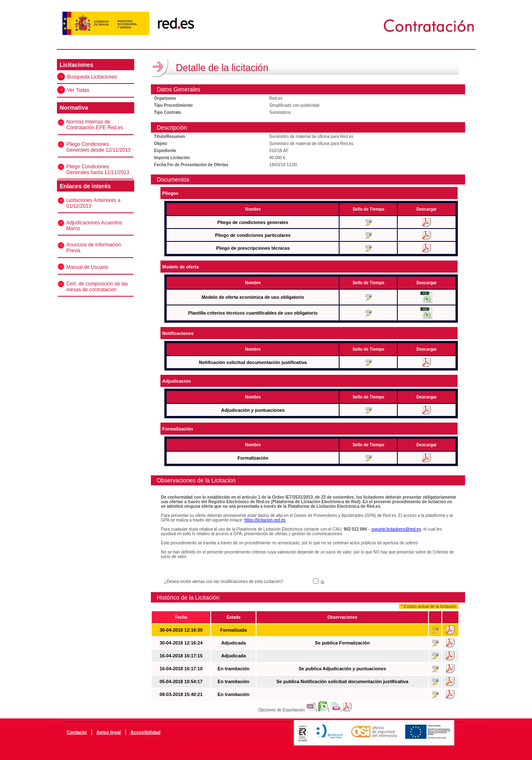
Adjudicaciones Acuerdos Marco (94, 226)
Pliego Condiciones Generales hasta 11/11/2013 (98, 170)
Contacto (76, 732)
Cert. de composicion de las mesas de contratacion (97, 287)
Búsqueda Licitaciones (92, 77)
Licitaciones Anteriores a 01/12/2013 (94, 203)
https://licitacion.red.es (265, 520)
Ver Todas (78, 90)
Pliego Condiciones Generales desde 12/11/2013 (99, 147)
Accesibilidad (145, 732)
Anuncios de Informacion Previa (94, 248)
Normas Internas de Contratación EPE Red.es (95, 125)
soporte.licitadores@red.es (396, 529)
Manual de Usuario (87, 267)
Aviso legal (109, 732)
